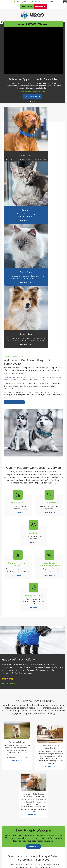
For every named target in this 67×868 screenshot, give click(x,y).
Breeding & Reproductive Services (49, 428)
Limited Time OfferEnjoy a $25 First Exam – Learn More (32, 24)
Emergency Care (33, 460)
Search (49, 855)
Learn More (18, 156)
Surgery (48, 141)
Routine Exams (19, 141)
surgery (25, 242)
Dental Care (19, 193)
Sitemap (44, 855)
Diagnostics (48, 193)
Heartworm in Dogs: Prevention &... (50, 611)
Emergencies (41, 6)
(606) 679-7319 (48, 2)
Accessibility (37, 855)
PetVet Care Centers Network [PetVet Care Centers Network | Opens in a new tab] (35, 861)
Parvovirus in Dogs (17, 606)
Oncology (33, 397)
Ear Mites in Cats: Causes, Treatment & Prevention (34, 659)
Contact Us (33, 711)
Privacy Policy (18, 855)
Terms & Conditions (28, 855)
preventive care (13, 242)
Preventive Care (18, 367)
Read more (16, 625)
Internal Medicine (49, 367)
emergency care (35, 242)
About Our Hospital (14, 266)
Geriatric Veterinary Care (18, 428)
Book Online (26, 6)
